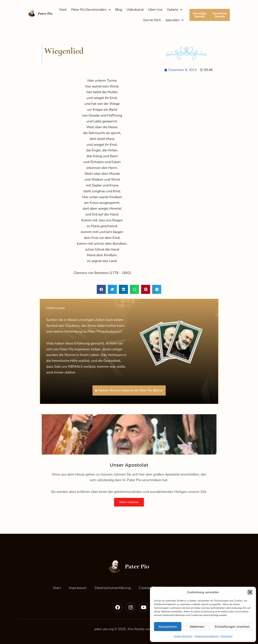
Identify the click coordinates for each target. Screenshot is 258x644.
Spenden (174, 20)
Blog (119, 10)
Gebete (175, 10)
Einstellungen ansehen (232, 627)
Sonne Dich (152, 20)
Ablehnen (197, 627)
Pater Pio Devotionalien (91, 10)
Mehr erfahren (129, 502)
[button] (250, 592)
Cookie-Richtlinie (183, 636)
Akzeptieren (168, 627)
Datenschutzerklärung (207, 636)
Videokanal (135, 10)
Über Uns (155, 10)
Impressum (226, 636)
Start (63, 10)
